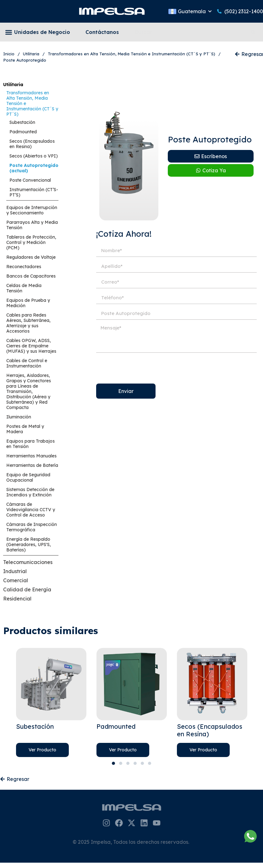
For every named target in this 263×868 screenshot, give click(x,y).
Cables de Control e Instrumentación (27, 363)
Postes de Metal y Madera (25, 429)
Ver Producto (42, 750)
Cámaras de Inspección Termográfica (32, 527)
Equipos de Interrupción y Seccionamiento (32, 210)
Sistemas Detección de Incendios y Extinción (30, 492)
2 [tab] (121, 763)
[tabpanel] (51, 702)
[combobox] (188, 32)
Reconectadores (24, 267)
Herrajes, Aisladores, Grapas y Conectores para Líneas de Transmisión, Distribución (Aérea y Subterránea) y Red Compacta (29, 391)
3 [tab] (128, 763)
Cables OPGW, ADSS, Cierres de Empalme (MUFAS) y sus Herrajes (31, 346)
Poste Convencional (30, 180)
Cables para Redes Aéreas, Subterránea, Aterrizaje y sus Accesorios (28, 323)
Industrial (15, 571)
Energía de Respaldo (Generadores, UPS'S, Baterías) (29, 545)
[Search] (254, 32)
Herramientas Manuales (31, 456)
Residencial (17, 599)
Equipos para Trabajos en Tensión (30, 444)
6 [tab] (150, 763)
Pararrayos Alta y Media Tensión (32, 225)
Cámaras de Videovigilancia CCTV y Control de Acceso (31, 510)
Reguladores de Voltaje (31, 257)
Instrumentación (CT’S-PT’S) (34, 192)
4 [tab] (135, 763)
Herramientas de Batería (32, 465)
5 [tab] (142, 763)
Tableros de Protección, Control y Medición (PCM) (31, 242)
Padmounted (23, 132)
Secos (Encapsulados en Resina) (32, 144)
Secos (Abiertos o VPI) (34, 156)
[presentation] (144, 368)
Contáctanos (102, 32)
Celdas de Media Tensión (24, 288)
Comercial (16, 580)
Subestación (22, 122)
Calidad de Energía (27, 589)
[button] (9, 32)
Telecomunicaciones (28, 562)
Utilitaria (13, 85)
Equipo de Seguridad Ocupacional (28, 477)
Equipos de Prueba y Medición (28, 303)
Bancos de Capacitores (31, 276)
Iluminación (19, 417)
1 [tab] (113, 763)
